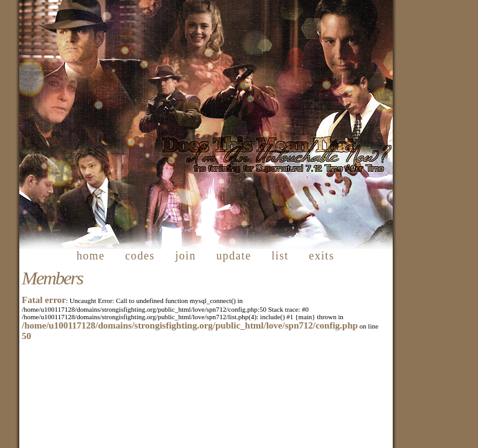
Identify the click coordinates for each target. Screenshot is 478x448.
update (234, 256)
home (91, 256)
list (280, 256)
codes (140, 256)
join (185, 256)
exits (321, 256)
